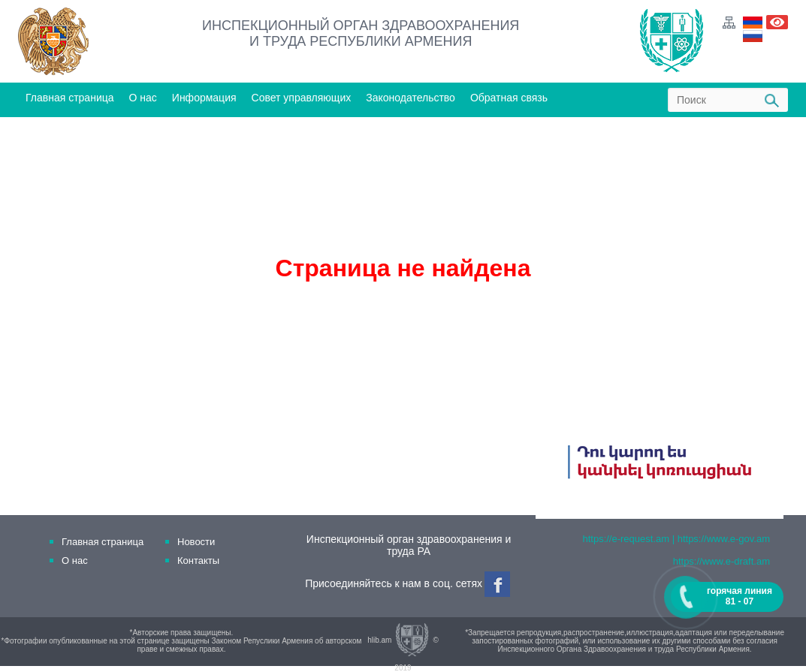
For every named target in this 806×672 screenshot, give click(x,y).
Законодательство (411, 98)
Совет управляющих (302, 98)
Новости (196, 542)
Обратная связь (509, 98)
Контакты (198, 561)
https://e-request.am (626, 539)
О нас (143, 98)
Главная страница (70, 98)
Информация (204, 98)
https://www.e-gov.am (724, 539)
